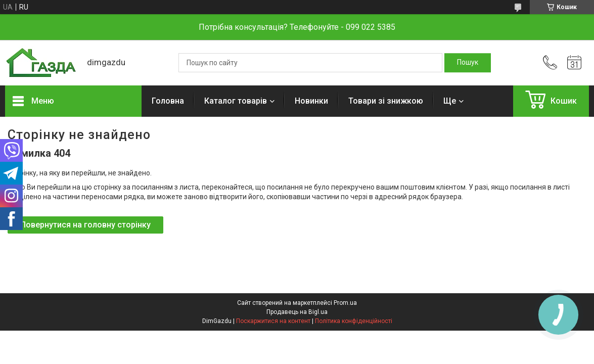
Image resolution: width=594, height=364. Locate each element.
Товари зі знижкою (386, 101)
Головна (168, 101)
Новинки (311, 101)
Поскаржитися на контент (273, 321)
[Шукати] (468, 63)
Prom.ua (345, 303)
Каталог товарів (236, 101)
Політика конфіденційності (354, 321)
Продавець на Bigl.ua (297, 312)
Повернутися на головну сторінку (85, 225)
